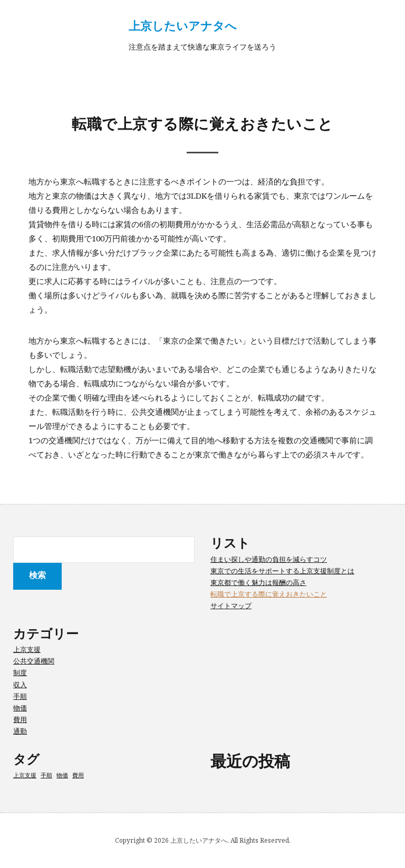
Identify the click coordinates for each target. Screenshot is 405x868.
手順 (20, 696)
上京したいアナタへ (183, 25)
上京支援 (27, 649)
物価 (20, 708)
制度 (20, 672)
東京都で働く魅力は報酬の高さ (258, 582)
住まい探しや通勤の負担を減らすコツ (269, 559)
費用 (20, 719)
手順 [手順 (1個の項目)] (46, 775)
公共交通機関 (34, 661)
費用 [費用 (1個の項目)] (78, 775)
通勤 (20, 731)
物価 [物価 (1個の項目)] (62, 775)
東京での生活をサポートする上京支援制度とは (282, 571)
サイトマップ (231, 606)
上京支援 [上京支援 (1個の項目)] (25, 775)
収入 (20, 685)
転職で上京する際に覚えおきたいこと (269, 594)
